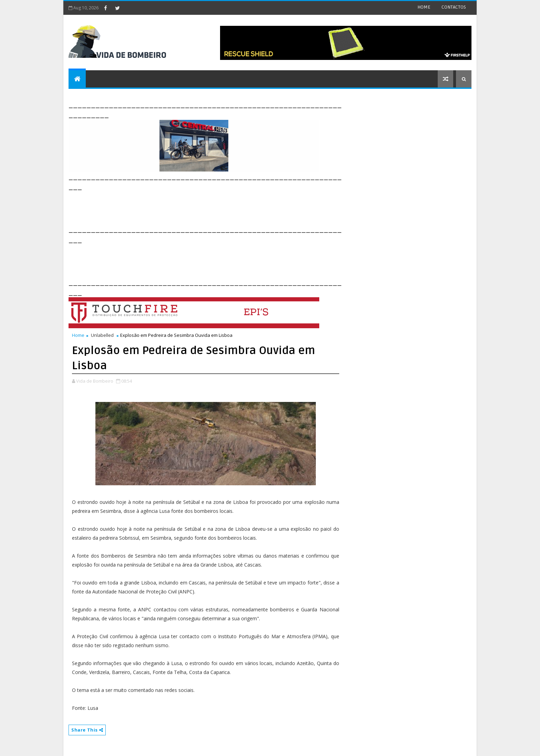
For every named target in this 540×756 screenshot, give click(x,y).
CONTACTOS (454, 7)
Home (78, 335)
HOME (424, 7)
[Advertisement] (194, 207)
